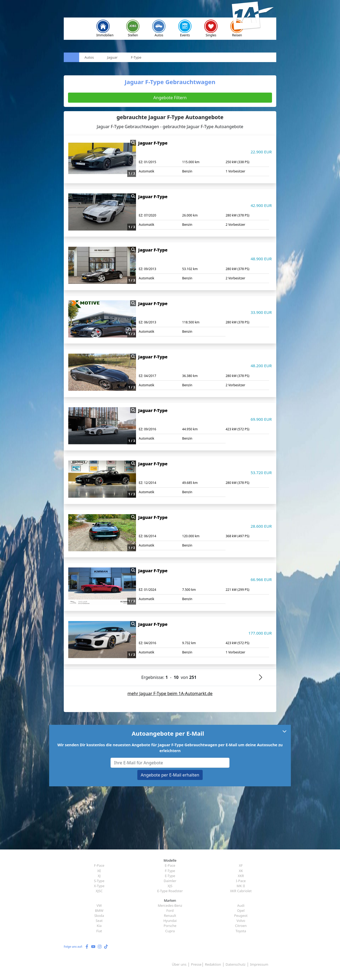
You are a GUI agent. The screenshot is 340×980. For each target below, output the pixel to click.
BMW (99, 910)
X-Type (99, 886)
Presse (196, 964)
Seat (99, 921)
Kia (99, 926)
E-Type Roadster (170, 891)
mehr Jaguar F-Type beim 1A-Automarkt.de (170, 693)
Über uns (179, 964)
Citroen (241, 926)
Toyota (241, 931)
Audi (241, 905)
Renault (170, 916)
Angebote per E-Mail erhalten (170, 775)
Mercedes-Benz (170, 905)
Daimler (170, 881)
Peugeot (241, 916)
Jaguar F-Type (153, 143)
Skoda (99, 916)
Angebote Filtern (170, 98)
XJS (170, 886)
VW (99, 905)
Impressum (259, 964)
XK (241, 871)
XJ (99, 876)
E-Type (170, 876)
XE (99, 871)
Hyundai (170, 921)
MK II (241, 886)
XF (241, 865)
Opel (241, 910)
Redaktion (213, 964)
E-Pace (170, 865)
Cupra (170, 931)
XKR (241, 876)
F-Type (170, 871)
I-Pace (241, 881)
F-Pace (99, 865)
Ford (170, 910)
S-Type (99, 881)
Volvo (241, 921)
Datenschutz (235, 964)
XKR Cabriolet (241, 891)
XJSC (99, 891)
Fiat (99, 931)
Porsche (170, 926)
